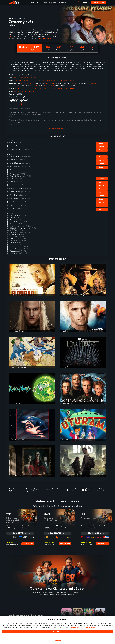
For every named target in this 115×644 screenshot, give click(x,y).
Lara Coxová (35, 86)
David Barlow (34, 88)
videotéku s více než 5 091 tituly (50, 38)
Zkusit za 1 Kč (99, 3)
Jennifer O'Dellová (27, 84)
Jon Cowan (43, 88)
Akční (15, 78)
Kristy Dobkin (71, 88)
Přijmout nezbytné (57, 636)
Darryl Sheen (37, 81)
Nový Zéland (31, 91)
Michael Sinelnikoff (94, 84)
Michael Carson (47, 81)
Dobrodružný (22, 78)
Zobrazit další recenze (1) (57, 129)
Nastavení (58, 640)
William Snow (51, 84)
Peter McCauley (49, 86)
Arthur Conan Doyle (22, 88)
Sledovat (102, 143)
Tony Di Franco (52, 88)
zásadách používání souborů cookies (82, 627)
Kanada (23, 91)
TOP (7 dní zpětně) (15, 104)
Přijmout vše (57, 632)
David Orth (74, 84)
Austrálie (17, 91)
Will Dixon (62, 88)
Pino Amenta (57, 81)
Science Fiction (32, 78)
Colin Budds (18, 81)
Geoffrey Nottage (68, 81)
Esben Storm (27, 81)
